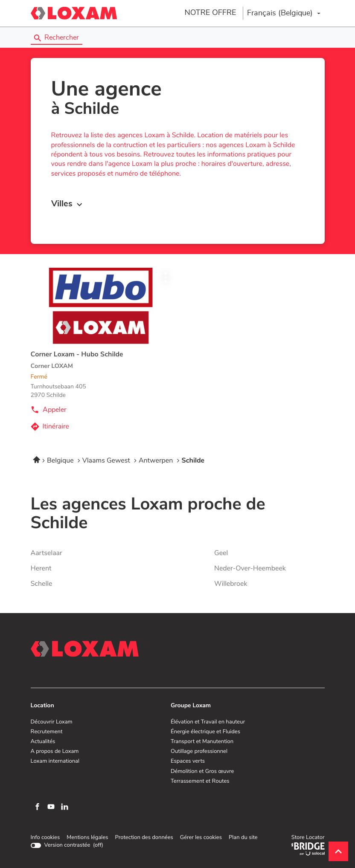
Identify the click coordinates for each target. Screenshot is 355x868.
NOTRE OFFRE (210, 13)
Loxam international (55, 761)
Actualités (43, 742)
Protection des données (144, 838)
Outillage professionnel (199, 752)
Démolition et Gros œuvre (202, 772)
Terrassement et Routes (200, 781)
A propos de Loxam (55, 752)
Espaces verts (188, 761)
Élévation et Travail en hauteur (208, 722)
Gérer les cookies (201, 838)
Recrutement (47, 732)
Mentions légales (87, 838)
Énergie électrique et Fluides (205, 732)
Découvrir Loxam (52, 722)
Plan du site (243, 838)
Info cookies (45, 838)
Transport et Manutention (202, 742)
